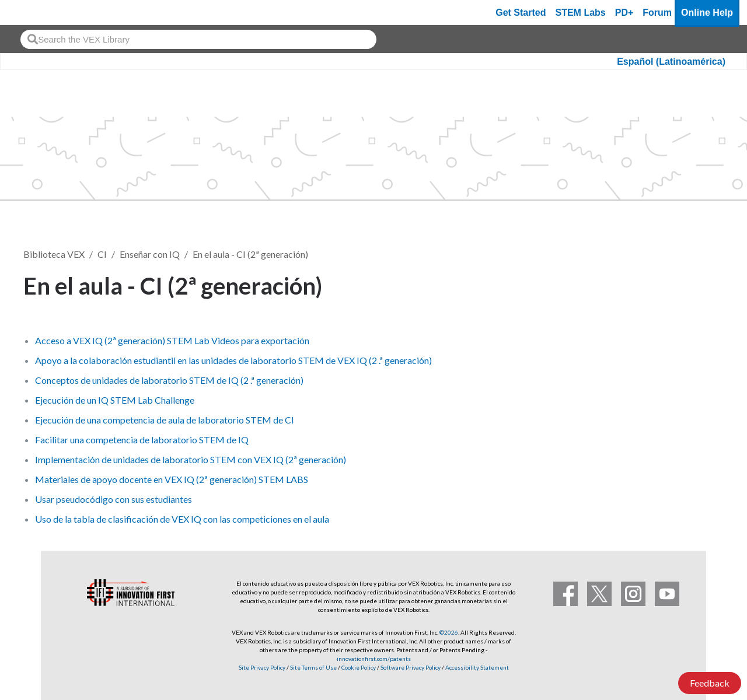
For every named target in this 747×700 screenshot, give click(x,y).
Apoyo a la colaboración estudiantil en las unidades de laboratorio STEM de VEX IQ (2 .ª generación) (233, 360)
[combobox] (198, 39)
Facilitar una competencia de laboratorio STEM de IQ (142, 440)
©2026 (449, 632)
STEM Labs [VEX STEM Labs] (581, 13)
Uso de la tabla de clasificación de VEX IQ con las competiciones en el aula (182, 519)
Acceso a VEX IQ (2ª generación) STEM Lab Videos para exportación (172, 340)
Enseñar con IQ (150, 254)
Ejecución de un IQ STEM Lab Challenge (115, 400)
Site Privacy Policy (262, 667)
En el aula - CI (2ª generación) (250, 254)
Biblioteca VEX (54, 254)
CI (102, 254)
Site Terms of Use (313, 667)
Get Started (521, 13)
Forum (657, 13)
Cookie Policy (359, 667)
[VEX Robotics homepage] (32, 13)
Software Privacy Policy (411, 667)
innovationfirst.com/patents (374, 659)
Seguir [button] (695, 284)
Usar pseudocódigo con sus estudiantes (114, 499)
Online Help (707, 13)
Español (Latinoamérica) (671, 62)
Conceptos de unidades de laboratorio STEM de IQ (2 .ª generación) (169, 380)
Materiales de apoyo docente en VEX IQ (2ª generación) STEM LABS (172, 479)
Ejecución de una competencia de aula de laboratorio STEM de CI (165, 420)
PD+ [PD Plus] (624, 13)
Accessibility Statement (477, 667)
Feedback (710, 683)
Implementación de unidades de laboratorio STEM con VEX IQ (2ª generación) (191, 459)
